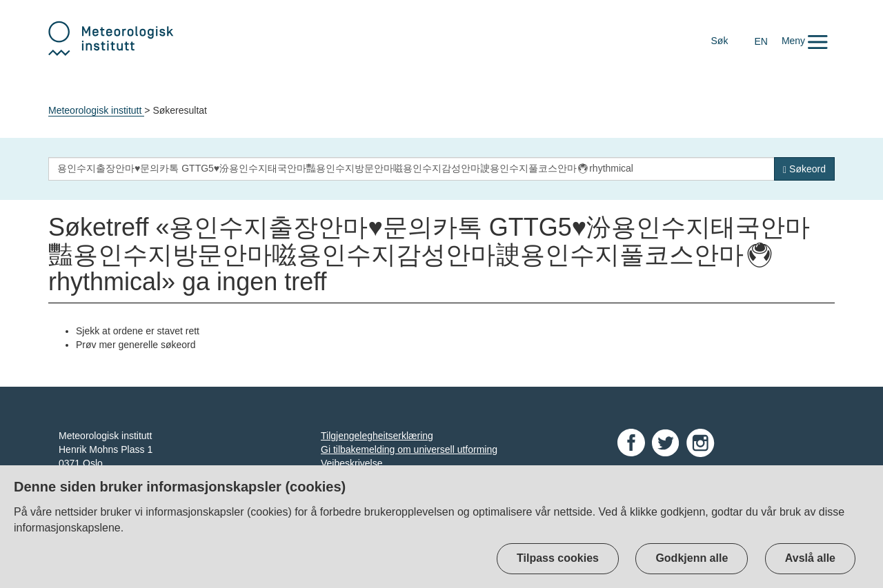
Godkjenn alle (692, 558)
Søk (720, 41)
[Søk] (804, 169)
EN (761, 41)
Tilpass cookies (558, 558)
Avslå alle (810, 558)
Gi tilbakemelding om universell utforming (409, 449)
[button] (805, 41)
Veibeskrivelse (352, 463)
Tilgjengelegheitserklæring (377, 436)
